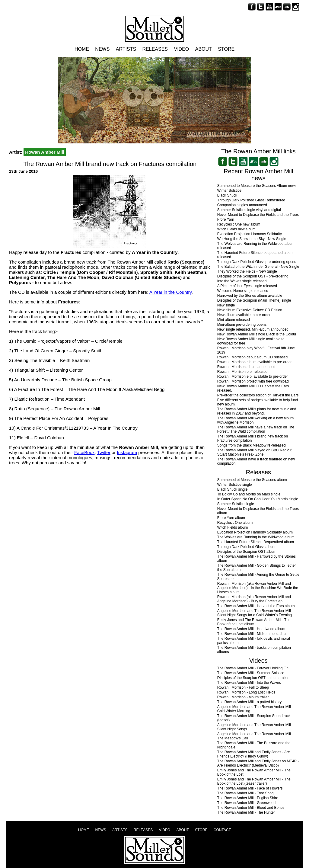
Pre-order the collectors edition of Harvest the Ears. (258, 395)
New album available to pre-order (244, 315)
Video (181, 49)
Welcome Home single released (243, 291)
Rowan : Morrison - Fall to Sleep (243, 687)
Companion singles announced (242, 205)
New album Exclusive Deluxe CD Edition (250, 310)
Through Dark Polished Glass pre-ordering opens (257, 262)
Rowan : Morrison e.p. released (242, 372)
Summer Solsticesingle (236, 504)
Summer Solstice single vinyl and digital (249, 210)
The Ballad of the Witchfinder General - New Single (258, 267)
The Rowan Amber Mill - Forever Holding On (253, 668)
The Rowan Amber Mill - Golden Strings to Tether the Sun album (257, 568)
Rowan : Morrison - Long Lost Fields (246, 692)
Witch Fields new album (236, 229)
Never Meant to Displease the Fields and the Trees (258, 215)
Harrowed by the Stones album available (250, 296)
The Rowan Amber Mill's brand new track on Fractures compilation (253, 438)
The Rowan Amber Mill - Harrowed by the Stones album (256, 559)
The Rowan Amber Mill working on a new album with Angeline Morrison (255, 420)
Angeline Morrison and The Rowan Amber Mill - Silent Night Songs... (255, 727)
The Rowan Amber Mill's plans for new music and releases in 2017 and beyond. (257, 411)
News (102, 49)
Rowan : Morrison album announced (246, 367)
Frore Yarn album (231, 518)
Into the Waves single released (242, 281)
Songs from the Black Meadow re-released (252, 445)
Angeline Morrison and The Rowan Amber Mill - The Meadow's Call (255, 736)
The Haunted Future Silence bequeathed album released (255, 255)
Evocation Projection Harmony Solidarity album (255, 532)
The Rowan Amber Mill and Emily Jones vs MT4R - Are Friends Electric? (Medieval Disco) (258, 763)
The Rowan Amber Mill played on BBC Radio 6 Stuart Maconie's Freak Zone (255, 452)
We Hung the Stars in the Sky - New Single (252, 239)
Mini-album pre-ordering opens (242, 325)
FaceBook (84, 452)
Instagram (127, 452)
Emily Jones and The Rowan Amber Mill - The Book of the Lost (254, 772)
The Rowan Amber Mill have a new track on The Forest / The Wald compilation (256, 429)
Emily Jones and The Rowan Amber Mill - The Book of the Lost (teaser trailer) (254, 781)
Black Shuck (227, 195)
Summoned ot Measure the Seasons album (252, 480)
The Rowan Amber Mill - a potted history (249, 702)
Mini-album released (234, 320)
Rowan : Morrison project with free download (253, 381)
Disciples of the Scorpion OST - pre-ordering (253, 276)
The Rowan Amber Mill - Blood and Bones (251, 808)
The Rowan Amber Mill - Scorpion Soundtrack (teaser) (254, 718)
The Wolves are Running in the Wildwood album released (256, 246)
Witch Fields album (233, 527)
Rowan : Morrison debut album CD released (252, 357)
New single (226, 305)
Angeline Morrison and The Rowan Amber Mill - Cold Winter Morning (255, 709)
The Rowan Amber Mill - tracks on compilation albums (254, 650)
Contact (222, 830)
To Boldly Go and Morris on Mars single (249, 494)
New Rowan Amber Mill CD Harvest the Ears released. (253, 388)
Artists (126, 49)
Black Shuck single (233, 489)
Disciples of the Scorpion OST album (247, 552)
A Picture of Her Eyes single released (247, 286)
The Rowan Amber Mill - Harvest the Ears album (256, 606)
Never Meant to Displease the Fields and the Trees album (258, 511)
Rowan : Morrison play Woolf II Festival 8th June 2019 (256, 350)
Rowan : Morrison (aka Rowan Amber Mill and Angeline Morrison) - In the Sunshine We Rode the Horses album (258, 588)
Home (82, 49)
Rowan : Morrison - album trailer (243, 697)
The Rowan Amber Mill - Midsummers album (253, 634)
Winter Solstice (229, 191)
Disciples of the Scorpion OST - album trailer (253, 678)
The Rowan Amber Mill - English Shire (248, 798)
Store (226, 49)
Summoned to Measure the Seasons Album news (257, 186)
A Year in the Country (170, 292)
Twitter (104, 452)
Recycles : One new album (239, 224)
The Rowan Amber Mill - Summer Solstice (251, 673)
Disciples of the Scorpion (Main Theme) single (254, 300)
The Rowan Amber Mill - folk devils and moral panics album (254, 641)
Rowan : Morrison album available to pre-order (255, 362)
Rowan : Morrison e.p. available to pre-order (253, 376)
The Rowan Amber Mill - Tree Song (245, 793)
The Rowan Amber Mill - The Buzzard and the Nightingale (254, 745)
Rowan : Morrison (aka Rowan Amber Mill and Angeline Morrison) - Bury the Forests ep (254, 599)
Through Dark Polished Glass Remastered (251, 200)
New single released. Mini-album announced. (253, 329)
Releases (155, 49)
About (204, 49)
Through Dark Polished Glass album (246, 547)
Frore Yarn (226, 219)
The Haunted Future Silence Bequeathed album (256, 542)
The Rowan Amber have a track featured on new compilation (256, 461)
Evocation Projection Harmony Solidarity (250, 234)
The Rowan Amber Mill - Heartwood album (251, 629)
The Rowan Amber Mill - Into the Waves (249, 683)
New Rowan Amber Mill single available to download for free (251, 341)
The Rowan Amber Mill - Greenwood (246, 803)
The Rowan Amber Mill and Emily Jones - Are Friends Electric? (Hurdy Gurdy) (254, 754)
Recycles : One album (235, 523)
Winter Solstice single (235, 485)
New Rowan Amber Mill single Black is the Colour (257, 334)
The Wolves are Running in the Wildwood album (256, 537)
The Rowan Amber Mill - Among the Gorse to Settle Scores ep (258, 577)
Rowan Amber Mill (45, 152)
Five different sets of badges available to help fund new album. (258, 402)
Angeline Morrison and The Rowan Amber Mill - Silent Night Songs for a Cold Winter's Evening (255, 613)
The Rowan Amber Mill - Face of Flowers (250, 788)
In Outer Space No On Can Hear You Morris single (258, 499)
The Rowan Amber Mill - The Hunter (246, 812)
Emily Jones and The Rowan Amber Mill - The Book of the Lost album (254, 622)
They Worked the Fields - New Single (247, 271)
